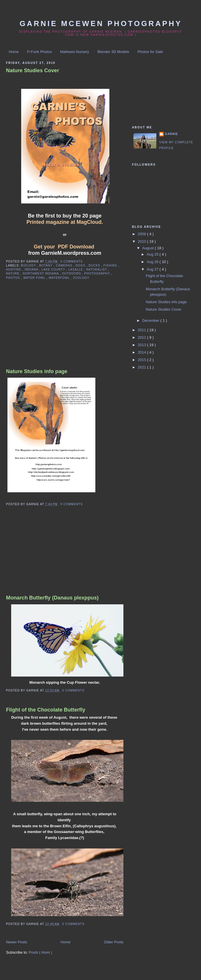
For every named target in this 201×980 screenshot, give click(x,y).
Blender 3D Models (113, 52)
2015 (142, 360)
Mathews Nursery (75, 52)
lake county (54, 269)
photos (13, 278)
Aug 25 (153, 254)
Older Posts (114, 942)
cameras (65, 265)
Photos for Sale (150, 52)
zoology (81, 278)
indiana (32, 269)
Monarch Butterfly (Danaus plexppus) (52, 598)
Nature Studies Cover (32, 70)
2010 (142, 241)
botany (47, 265)
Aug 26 (153, 262)
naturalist (97, 269)
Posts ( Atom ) (41, 952)
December (151, 321)
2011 (142, 330)
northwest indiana (41, 274)
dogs (81, 265)
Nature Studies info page (37, 371)
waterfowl (60, 278)
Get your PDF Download (64, 247)
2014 (142, 352)
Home (14, 52)
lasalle (76, 269)
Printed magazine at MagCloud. (65, 222)
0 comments (72, 261)
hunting (14, 269)
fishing (111, 265)
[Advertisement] (49, 329)
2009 (142, 234)
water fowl (35, 278)
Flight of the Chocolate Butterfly (46, 710)
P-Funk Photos (40, 52)
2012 (142, 337)
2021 (142, 367)
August (149, 248)
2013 (142, 345)
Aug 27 (153, 269)
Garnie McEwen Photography (101, 23)
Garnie (171, 134)
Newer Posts (17, 942)
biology (29, 265)
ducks (95, 265)
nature (13, 274)
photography (97, 274)
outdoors (72, 274)
